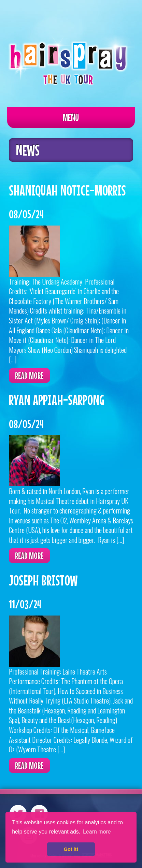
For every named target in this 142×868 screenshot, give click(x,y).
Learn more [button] (97, 832)
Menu (71, 117)
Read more (29, 375)
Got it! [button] (71, 849)
